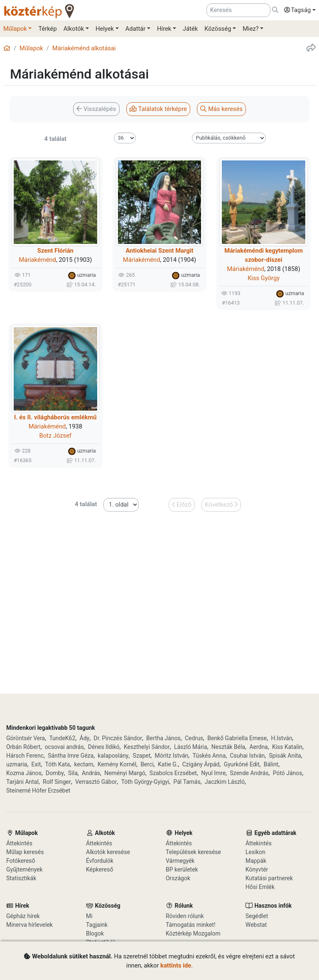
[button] (298, 10)
